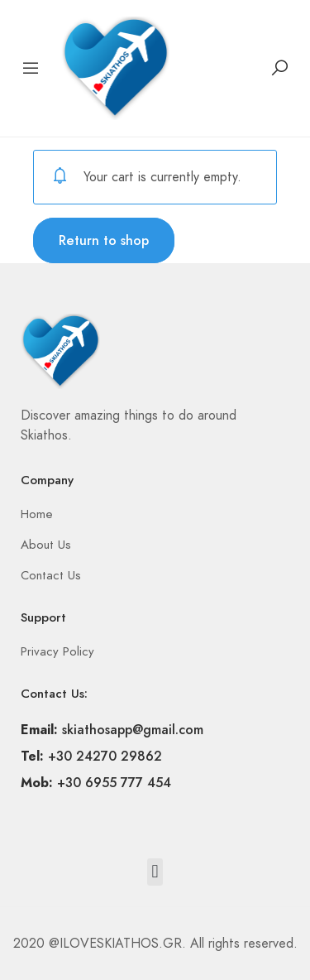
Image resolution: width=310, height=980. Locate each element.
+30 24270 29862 (105, 756)
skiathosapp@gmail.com (133, 730)
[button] (155, 872)
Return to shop (104, 240)
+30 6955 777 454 (114, 783)
